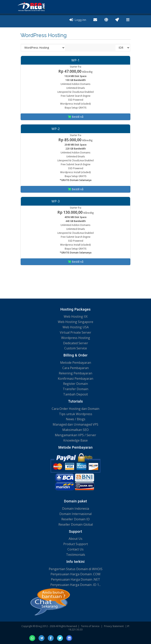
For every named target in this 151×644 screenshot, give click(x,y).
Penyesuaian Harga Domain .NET (75, 579)
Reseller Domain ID (75, 519)
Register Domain (75, 384)
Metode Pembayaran (76, 363)
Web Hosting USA (76, 327)
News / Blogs (76, 419)
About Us (75, 539)
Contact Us (75, 549)
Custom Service (76, 348)
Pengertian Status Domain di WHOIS (76, 569)
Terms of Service (90, 626)
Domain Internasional (75, 514)
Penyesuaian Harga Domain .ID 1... (75, 585)
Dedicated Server (76, 343)
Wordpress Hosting (76, 338)
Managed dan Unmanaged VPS (75, 424)
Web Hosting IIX (76, 316)
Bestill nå (76, 117)
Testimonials (76, 555)
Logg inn (78, 20)
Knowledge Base (75, 440)
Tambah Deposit (75, 394)
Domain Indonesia (76, 509)
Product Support (76, 544)
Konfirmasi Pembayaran (75, 379)
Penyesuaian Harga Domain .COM (75, 574)
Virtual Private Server (75, 332)
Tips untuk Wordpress (76, 414)
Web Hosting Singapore (75, 322)
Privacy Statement (114, 626)
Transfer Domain (75, 389)
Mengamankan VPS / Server (75, 435)
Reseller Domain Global (76, 524)
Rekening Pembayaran (75, 373)
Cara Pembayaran (75, 368)
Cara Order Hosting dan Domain (75, 409)
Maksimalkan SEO (75, 430)
